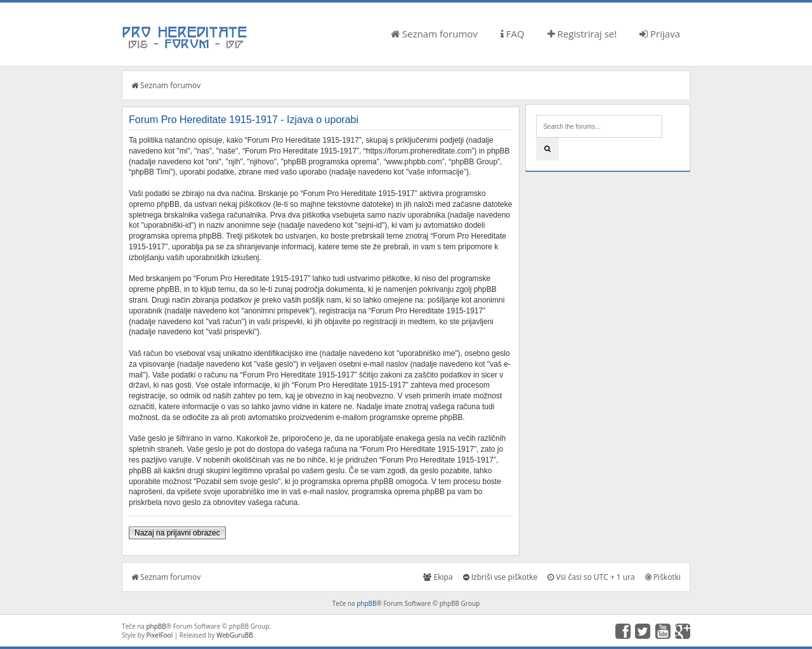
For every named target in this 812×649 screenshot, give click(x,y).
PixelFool (160, 635)
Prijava (660, 34)
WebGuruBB (235, 635)
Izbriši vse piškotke (501, 577)
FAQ (513, 34)
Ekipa (438, 577)
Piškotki (663, 577)
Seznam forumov (434, 34)
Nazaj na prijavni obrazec (177, 533)
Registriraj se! (582, 34)
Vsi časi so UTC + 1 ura (591, 577)
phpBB (366, 603)
